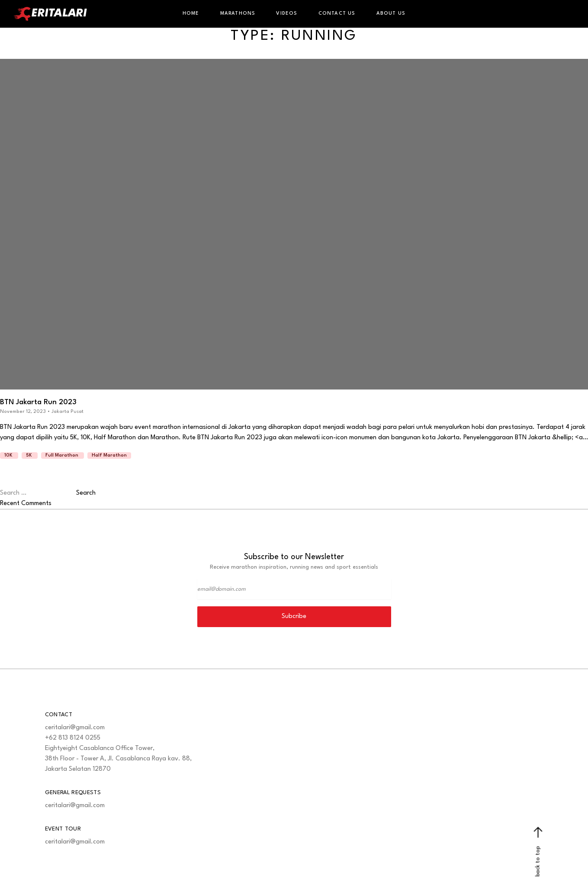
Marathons (238, 14)
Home (191, 14)
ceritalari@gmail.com (75, 728)
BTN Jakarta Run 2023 (38, 402)
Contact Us (337, 14)
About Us (391, 14)
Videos (287, 14)
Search (86, 493)
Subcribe (294, 616)
